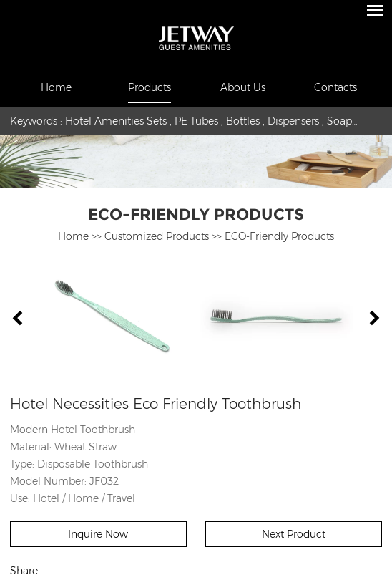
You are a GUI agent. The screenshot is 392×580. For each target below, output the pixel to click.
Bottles (243, 121)
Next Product (294, 534)
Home (56, 87)
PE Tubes (196, 121)
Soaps (342, 121)
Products (150, 87)
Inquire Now (98, 534)
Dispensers (293, 121)
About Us (243, 87)
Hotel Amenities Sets (116, 121)
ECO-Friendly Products (196, 214)
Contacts (335, 87)
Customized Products (157, 236)
